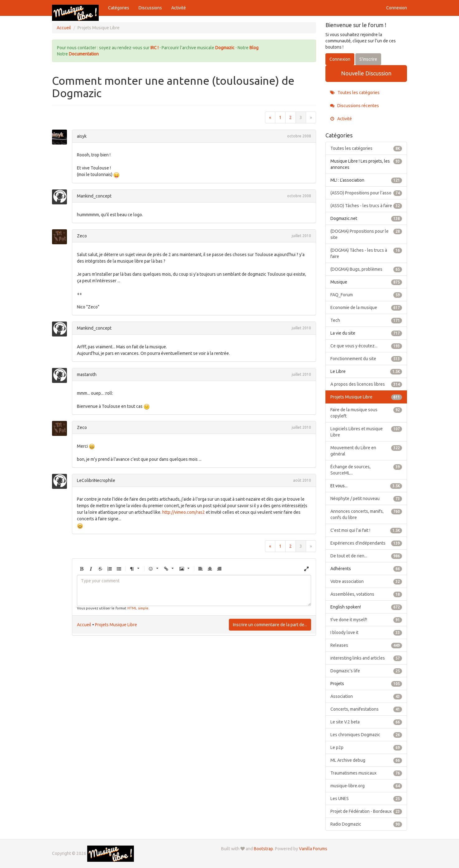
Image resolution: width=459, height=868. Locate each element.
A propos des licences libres (366, 384)
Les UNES (366, 799)
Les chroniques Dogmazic (366, 735)
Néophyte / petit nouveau (366, 498)
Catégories (119, 8)
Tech (366, 320)
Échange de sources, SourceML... (366, 470)
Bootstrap (263, 849)
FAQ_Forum (366, 295)
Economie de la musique (366, 308)
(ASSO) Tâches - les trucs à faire (366, 206)
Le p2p (366, 747)
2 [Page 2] (291, 117)
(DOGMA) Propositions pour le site (366, 234)
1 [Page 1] (280, 117)
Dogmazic (225, 48)
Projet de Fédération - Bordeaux (366, 811)
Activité (179, 8)
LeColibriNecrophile (96, 480)
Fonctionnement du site (366, 359)
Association (366, 696)
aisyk (82, 136)
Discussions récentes (355, 106)
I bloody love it (366, 632)
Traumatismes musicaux (366, 773)
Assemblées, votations (366, 594)
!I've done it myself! (366, 620)
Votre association (366, 581)
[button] (82, 569)
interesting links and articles (366, 658)
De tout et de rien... (366, 556)
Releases (366, 645)
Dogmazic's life (366, 671)
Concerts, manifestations (366, 709)
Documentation (84, 54)
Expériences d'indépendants (366, 543)
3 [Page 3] (301, 117)
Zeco (82, 236)
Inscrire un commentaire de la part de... (270, 625)
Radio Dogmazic (366, 824)
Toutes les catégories (355, 93)
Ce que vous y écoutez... (366, 346)
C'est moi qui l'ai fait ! (366, 530)
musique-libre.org (366, 786)
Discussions (150, 8)
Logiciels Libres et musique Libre (366, 432)
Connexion (397, 8)
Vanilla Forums (313, 849)
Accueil (84, 625)
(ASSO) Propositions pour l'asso (366, 193)
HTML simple (138, 608)
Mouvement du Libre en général (366, 451)
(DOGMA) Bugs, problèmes (366, 269)
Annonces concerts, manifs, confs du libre (366, 514)
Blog (254, 48)
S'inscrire (368, 59)
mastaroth (87, 374)
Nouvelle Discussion (366, 73)
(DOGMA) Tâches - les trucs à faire (366, 253)
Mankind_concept (94, 196)
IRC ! (154, 48)
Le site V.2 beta (366, 722)
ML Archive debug (366, 760)
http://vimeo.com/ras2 (184, 512)
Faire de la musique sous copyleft (366, 413)
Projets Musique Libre (116, 625)
